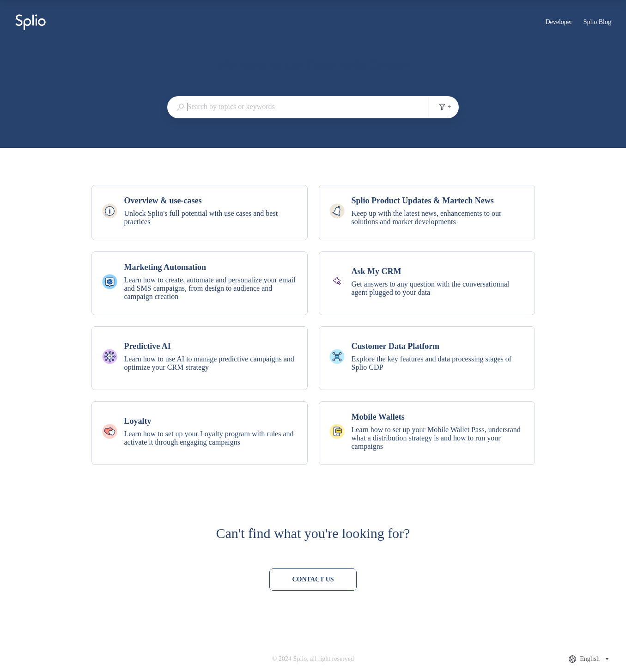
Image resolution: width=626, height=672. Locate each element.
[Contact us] (313, 580)
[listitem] (200, 213)
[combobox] (298, 107)
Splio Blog (597, 23)
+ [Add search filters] (445, 107)
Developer (559, 23)
